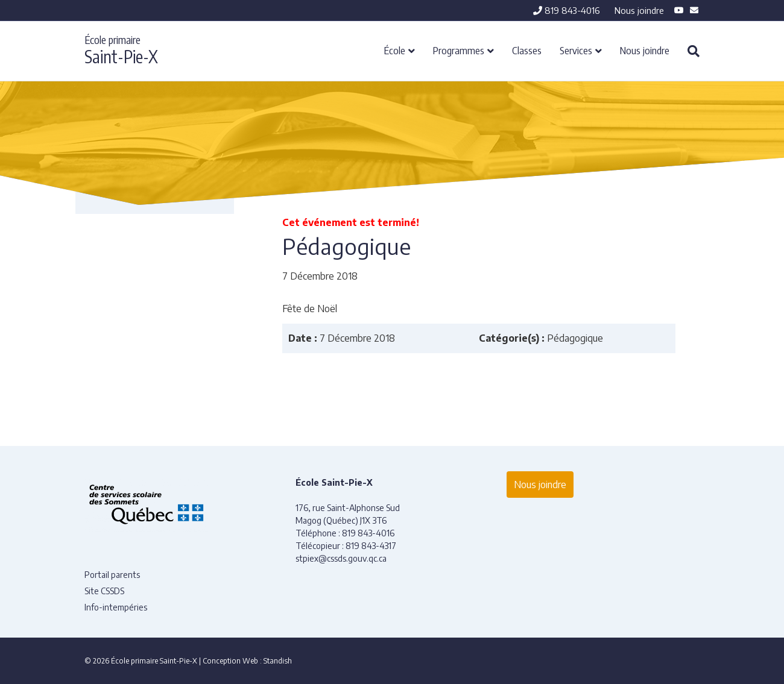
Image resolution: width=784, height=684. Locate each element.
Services (576, 50)
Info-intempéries (116, 607)
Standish (278, 661)
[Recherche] (689, 51)
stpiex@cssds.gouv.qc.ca (341, 558)
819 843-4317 (371, 546)
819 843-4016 (567, 10)
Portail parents (112, 575)
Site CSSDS (104, 591)
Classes (527, 50)
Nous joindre (639, 10)
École (395, 50)
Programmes (459, 50)
